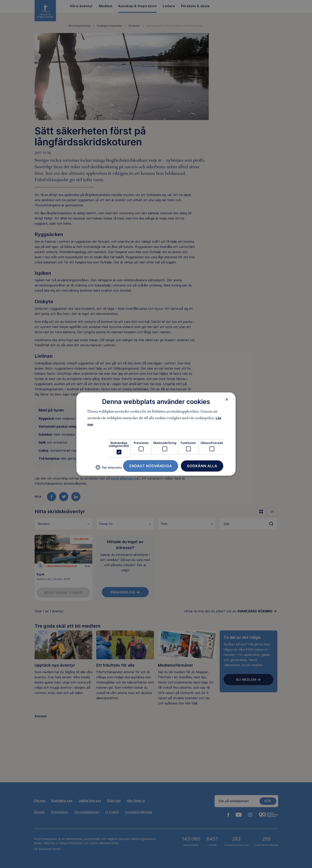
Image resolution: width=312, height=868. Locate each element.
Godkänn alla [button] (202, 466)
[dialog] (156, 434)
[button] (109, 469)
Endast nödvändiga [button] (151, 466)
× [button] (227, 399)
